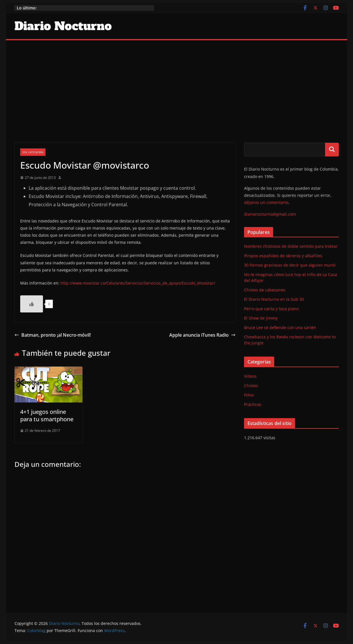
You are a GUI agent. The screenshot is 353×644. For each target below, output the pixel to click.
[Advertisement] (177, 83)
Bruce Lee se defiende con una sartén (280, 327)
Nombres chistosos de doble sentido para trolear (291, 246)
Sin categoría (33, 152)
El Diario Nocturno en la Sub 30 (274, 299)
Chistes (251, 386)
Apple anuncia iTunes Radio (202, 335)
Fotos (249, 395)
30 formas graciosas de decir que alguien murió (290, 265)
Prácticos (253, 404)
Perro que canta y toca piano (271, 309)
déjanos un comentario (266, 202)
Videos (250, 376)
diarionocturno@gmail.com (270, 214)
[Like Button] (32, 304)
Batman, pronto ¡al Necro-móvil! (53, 335)
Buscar (332, 150)
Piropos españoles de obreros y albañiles (283, 256)
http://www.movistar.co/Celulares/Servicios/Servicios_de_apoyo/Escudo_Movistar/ (138, 283)
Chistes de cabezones (265, 290)
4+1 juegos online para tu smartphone (47, 415)
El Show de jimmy (261, 318)
